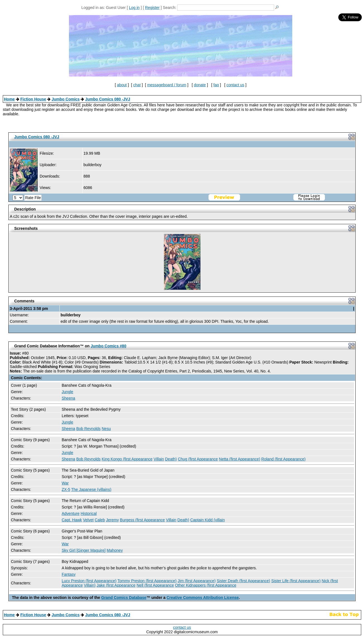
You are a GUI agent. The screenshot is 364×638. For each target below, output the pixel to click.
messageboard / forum (167, 85)
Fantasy (69, 574)
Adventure (71, 513)
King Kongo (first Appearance (127, 459)
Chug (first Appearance (198, 459)
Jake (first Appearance (116, 585)
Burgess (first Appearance (143, 520)
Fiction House (33, 99)
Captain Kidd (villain (207, 520)
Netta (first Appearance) (240, 459)
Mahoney (115, 550)
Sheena (68, 398)
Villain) (90, 585)
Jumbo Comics (66, 99)
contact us (235, 85)
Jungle (67, 392)
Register (152, 8)
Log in (134, 8)
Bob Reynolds (88, 429)
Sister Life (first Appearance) (296, 581)
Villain (159, 459)
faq (216, 85)
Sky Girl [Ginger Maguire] (84, 550)
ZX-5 (66, 489)
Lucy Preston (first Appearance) (89, 581)
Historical (89, 513)
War (65, 483)
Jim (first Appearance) (197, 581)
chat (137, 85)
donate (200, 85)
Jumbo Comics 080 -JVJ (108, 99)
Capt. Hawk (72, 520)
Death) (171, 459)
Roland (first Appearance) (283, 459)
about (122, 85)
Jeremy (112, 520)
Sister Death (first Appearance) (243, 581)
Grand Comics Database (124, 598)
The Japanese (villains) (91, 489)
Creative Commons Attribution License (203, 598)
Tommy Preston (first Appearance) (147, 581)
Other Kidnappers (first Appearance (206, 585)
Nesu (106, 429)
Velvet (88, 520)
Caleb (100, 520)
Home (9, 99)
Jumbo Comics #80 (109, 346)
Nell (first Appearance (155, 585)
